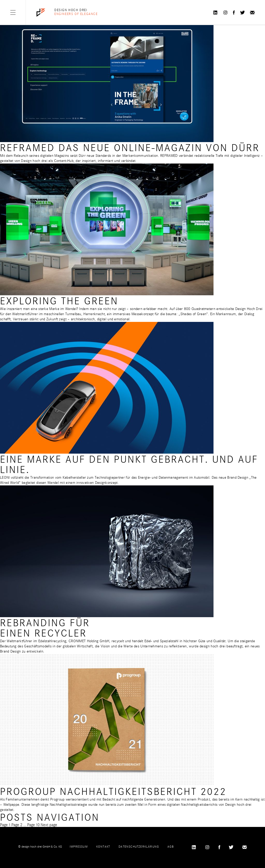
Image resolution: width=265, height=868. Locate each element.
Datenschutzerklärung (139, 847)
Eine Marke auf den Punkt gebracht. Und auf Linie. (129, 465)
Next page (49, 825)
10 (33, 825)
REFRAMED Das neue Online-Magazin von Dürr (130, 148)
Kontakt (103, 847)
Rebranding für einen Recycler (45, 628)
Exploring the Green (59, 301)
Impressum (79, 847)
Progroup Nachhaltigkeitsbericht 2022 (113, 792)
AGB (171, 847)
